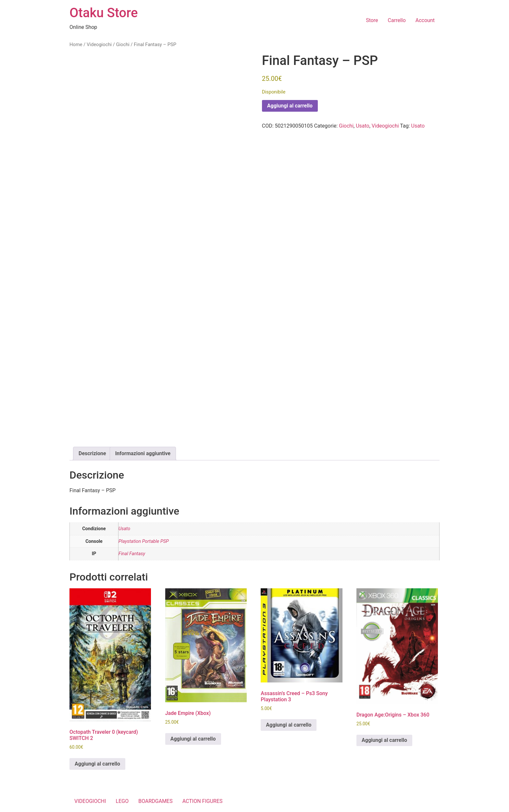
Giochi (123, 44)
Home (76, 44)
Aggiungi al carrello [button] (97, 764)
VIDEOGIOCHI (90, 801)
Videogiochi (99, 44)
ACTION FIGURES (203, 801)
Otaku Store (104, 13)
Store (372, 20)
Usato (363, 126)
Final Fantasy (132, 554)
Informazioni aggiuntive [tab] (143, 453)
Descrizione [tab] (92, 453)
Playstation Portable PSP (144, 541)
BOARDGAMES (155, 801)
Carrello (397, 20)
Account (425, 20)
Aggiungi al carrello (290, 106)
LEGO (122, 801)
